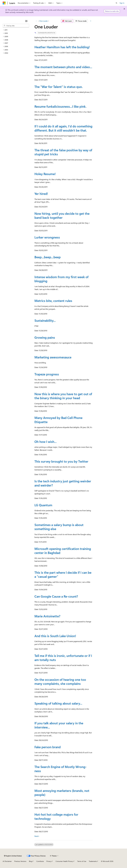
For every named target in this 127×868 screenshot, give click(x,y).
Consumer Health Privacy (64, 861)
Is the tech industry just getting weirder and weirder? (63, 483)
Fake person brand (48, 747)
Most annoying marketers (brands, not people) (62, 793)
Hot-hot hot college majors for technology (56, 816)
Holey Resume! (45, 174)
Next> (37, 836)
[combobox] (16, 26)
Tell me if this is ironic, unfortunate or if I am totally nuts (63, 658)
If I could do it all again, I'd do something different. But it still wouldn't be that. (63, 128)
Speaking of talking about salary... (58, 703)
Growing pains (45, 337)
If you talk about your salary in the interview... (59, 725)
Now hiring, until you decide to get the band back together (62, 215)
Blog (30, 861)
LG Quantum (43, 505)
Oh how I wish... (46, 442)
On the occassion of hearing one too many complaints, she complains (60, 681)
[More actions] (91, 21)
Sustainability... (45, 320)
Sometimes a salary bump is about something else (59, 527)
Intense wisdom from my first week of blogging (61, 279)
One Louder (44, 21)
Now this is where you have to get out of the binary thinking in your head (63, 396)
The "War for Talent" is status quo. (59, 87)
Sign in (122, 3)
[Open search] (116, 3)
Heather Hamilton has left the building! (62, 47)
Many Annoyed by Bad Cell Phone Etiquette (58, 420)
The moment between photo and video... (63, 67)
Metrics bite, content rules (53, 301)
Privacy (49, 861)
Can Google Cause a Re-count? (56, 596)
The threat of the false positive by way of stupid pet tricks (63, 152)
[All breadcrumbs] (36, 21)
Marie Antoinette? (47, 616)
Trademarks (93, 861)
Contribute (40, 861)
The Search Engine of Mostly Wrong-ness (61, 769)
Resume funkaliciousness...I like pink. (60, 106)
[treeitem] (16, 30)
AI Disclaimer (7, 861)
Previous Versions (20, 861)
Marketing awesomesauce (53, 357)
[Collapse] (26, 21)
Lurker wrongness (47, 237)
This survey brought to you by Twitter (61, 461)
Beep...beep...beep (48, 257)
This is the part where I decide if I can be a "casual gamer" (63, 574)
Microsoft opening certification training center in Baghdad (63, 551)
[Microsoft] (4, 3)
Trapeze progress (47, 374)
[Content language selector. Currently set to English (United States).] (13, 856)
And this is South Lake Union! (55, 636)
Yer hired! (41, 194)
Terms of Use (82, 861)
